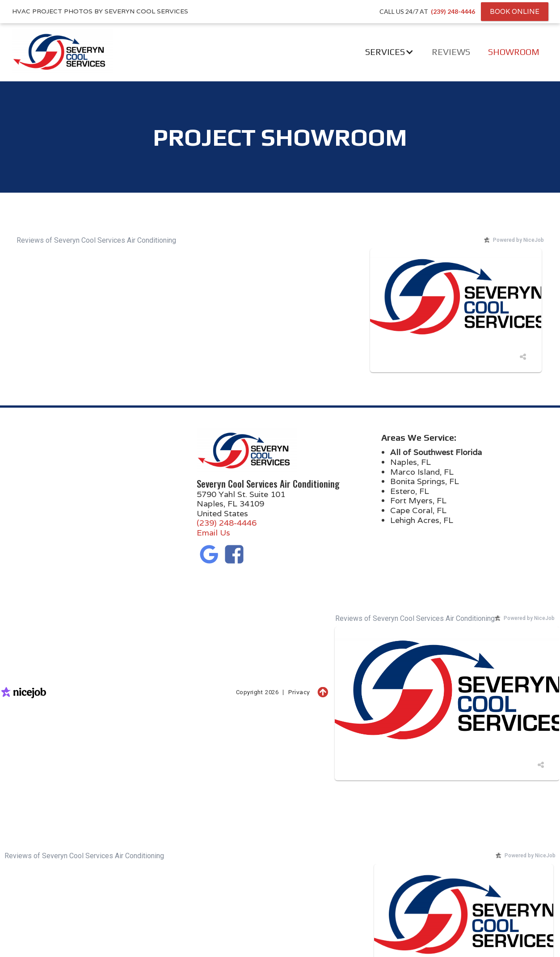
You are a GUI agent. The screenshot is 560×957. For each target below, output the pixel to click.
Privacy (299, 692)
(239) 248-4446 (227, 523)
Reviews (451, 52)
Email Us (213, 533)
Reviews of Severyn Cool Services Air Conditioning (96, 240)
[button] (389, 52)
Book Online (515, 11)
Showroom (514, 52)
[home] (52, 52)
